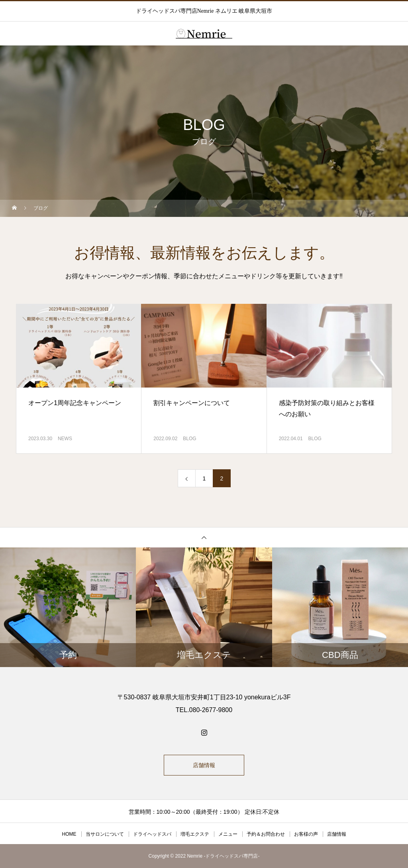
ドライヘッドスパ (152, 834)
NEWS (65, 439)
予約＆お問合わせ (266, 834)
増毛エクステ (195, 834)
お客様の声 (306, 834)
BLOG (189, 439)
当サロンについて (105, 834)
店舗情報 (204, 765)
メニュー (228, 834)
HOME (69, 834)
